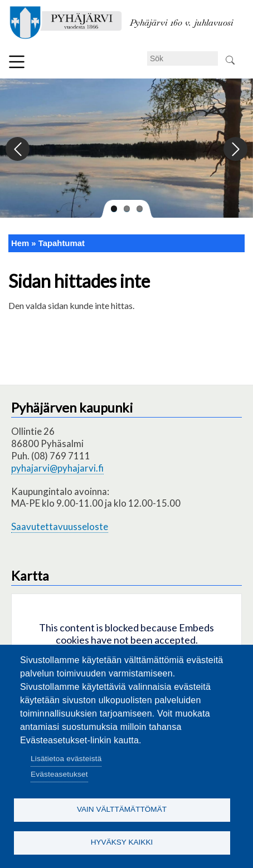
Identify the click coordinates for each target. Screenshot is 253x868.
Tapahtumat (62, 243)
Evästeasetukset (59, 774)
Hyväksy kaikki (122, 842)
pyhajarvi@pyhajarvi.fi (57, 468)
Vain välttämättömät (122, 809)
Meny (17, 62)
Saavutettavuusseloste (60, 526)
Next (235, 149)
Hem (20, 243)
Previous (18, 149)
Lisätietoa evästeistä (66, 759)
